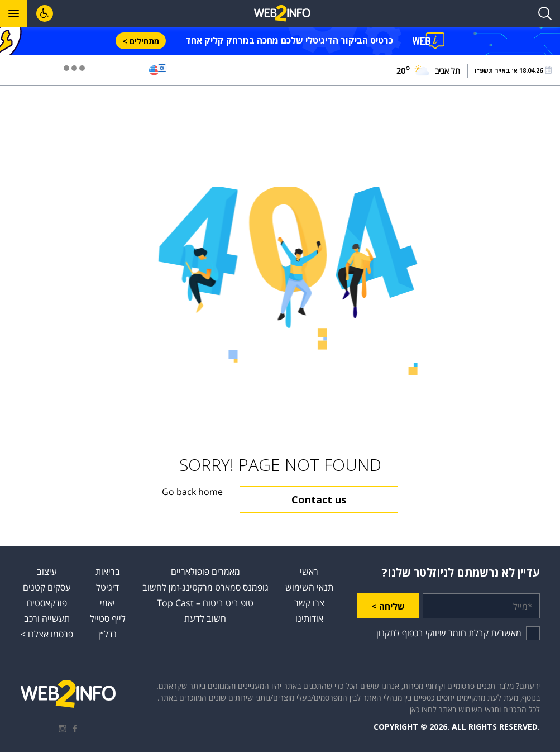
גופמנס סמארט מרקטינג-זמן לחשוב (205, 587)
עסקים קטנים (47, 587)
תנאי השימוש (309, 587)
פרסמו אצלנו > (47, 634)
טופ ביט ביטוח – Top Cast (205, 603)
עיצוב (47, 572)
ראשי (309, 572)
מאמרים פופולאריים (205, 572)
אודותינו (309, 618)
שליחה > (388, 606)
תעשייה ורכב (47, 618)
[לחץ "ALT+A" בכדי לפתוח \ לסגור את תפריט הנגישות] (45, 13)
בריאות (108, 572)
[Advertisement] (280, 136)
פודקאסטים (47, 603)
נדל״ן (107, 634)
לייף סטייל (108, 618)
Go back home (192, 492)
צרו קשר (309, 603)
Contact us (319, 499)
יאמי (107, 603)
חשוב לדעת (205, 618)
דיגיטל (107, 587)
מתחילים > (141, 41)
